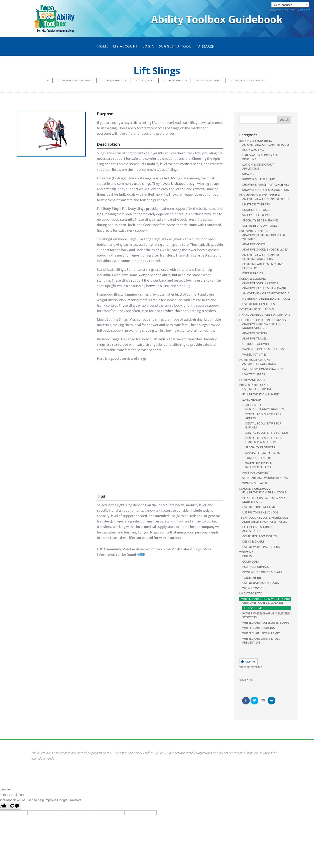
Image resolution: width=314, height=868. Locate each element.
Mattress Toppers (256, 204)
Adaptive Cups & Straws (260, 282)
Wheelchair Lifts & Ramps (261, 633)
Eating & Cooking (253, 279)
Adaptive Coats (254, 244)
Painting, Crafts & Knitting (263, 349)
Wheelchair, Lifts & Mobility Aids (266, 599)
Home (103, 47)
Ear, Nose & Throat (257, 389)
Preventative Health (255, 385)
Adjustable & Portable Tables (265, 522)
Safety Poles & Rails (257, 215)
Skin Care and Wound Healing (265, 478)
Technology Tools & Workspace (264, 518)
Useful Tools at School (260, 512)
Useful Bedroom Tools (260, 226)
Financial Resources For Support (265, 315)
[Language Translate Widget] (290, 5)
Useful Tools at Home (259, 507)
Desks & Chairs (253, 541)
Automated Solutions (259, 364)
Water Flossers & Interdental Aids (258, 465)
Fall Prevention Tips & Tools (264, 492)
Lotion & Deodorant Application (258, 166)
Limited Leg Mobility (208, 81)
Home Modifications (255, 360)
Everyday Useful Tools (257, 309)
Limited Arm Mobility (113, 81)
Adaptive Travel (254, 338)
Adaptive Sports (255, 333)
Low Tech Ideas (254, 374)
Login (148, 47)
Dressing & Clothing (255, 231)
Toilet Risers (252, 577)
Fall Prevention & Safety (261, 394)
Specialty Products (260, 447)
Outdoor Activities (257, 344)
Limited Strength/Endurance (247, 81)
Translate (300, 10)
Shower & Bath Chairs (259, 179)
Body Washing (253, 150)
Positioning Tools (256, 210)
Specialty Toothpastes (263, 453)
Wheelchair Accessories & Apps (266, 623)
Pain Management (256, 472)
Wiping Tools (252, 588)
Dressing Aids (253, 273)
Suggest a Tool (175, 47)
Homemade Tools (252, 380)
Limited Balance (144, 81)
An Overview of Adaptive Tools (266, 145)
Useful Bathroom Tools (261, 583)
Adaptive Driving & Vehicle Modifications (262, 326)
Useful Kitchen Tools (259, 304)
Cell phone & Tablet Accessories (257, 529)
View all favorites (251, 667)
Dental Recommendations (265, 409)
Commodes (251, 561)
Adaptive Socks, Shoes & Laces (265, 249)
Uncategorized (251, 593)
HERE (141, 555)
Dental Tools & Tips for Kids (267, 433)
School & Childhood (255, 489)
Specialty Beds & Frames (260, 220)
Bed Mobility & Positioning (260, 195)
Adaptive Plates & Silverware (264, 288)
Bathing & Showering (256, 141)
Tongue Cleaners (258, 458)
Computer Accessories (260, 536)
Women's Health (255, 483)
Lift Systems (253, 608)
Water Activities (255, 354)
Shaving (248, 174)
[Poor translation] (15, 806)
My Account (126, 47)
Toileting (246, 552)
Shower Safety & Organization (266, 190)
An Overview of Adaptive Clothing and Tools (261, 257)
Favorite (248, 662)
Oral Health (252, 405)
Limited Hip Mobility (174, 81)
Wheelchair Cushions (259, 628)
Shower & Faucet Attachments (266, 184)
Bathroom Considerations (263, 369)
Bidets (247, 556)
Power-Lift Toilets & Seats (262, 572)
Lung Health (252, 400)
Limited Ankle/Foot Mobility (74, 81)
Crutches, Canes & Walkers (263, 603)
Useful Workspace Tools (261, 547)
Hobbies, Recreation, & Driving (263, 320)
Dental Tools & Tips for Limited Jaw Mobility (263, 440)
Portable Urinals (256, 567)
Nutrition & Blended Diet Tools (266, 299)
